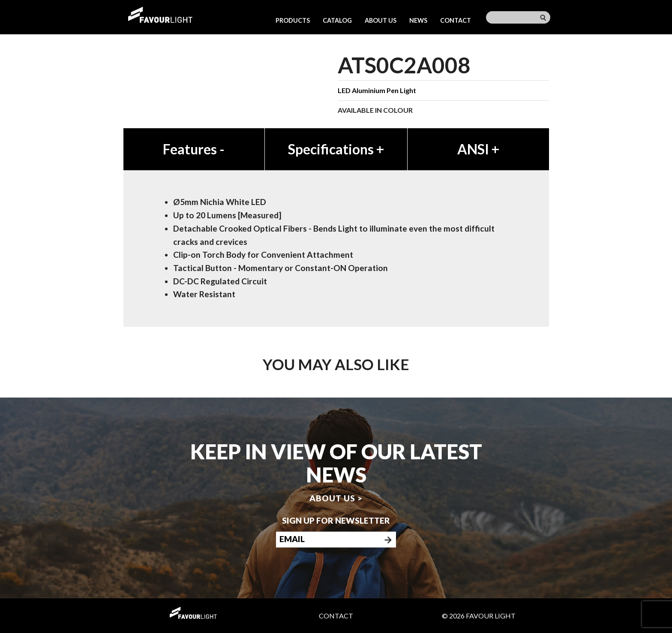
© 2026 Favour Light (479, 616)
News (418, 20)
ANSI (478, 149)
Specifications (336, 149)
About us (381, 20)
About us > (336, 498)
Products (293, 20)
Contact (456, 20)
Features (194, 149)
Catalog (337, 20)
